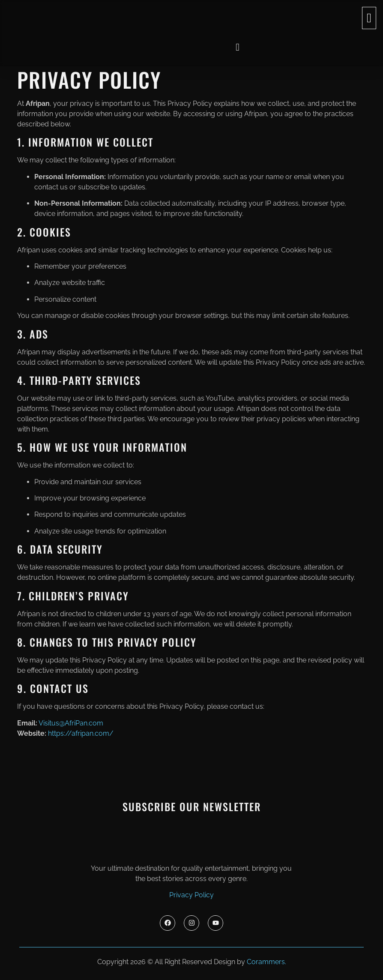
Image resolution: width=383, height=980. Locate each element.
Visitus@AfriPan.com (71, 723)
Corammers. (266, 962)
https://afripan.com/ (81, 733)
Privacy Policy (191, 895)
